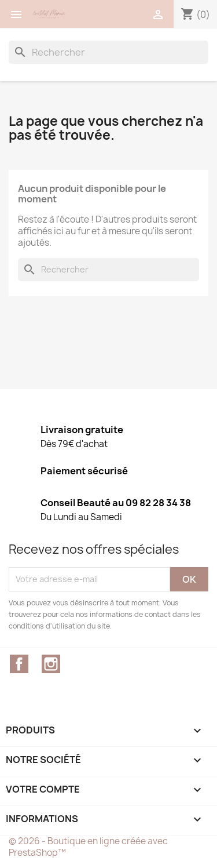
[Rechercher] (108, 52)
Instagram (51, 664)
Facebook (19, 664)
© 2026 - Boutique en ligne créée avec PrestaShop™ (88, 847)
